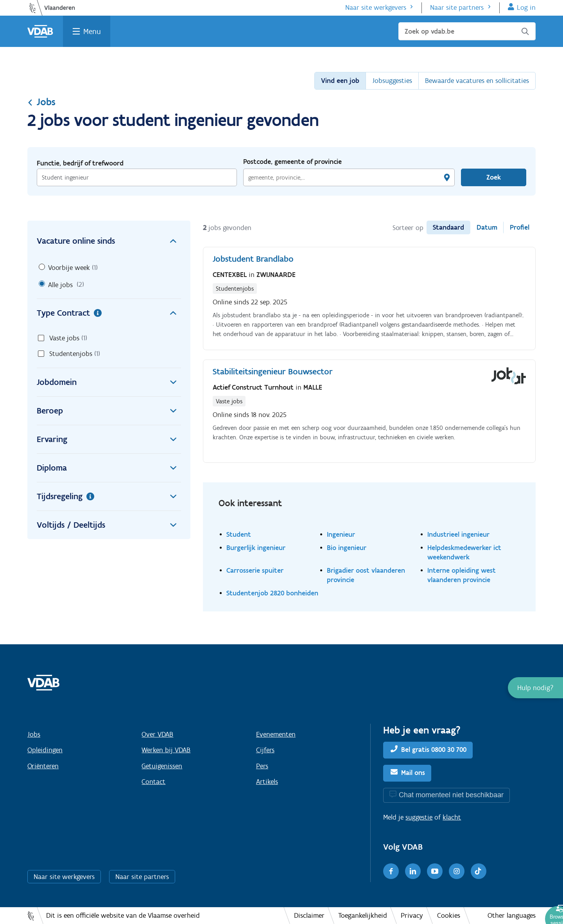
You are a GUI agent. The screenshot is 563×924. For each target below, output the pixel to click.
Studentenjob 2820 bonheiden (272, 593)
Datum (487, 227)
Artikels (267, 782)
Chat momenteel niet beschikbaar (451, 795)
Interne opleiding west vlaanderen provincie (462, 575)
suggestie (419, 817)
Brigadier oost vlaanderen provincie (366, 575)
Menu (92, 31)
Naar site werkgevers (376, 7)
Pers (262, 766)
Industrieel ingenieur (458, 534)
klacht (452, 817)
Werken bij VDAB (166, 750)
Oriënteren (43, 766)
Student (239, 534)
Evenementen (276, 734)
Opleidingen (45, 750)
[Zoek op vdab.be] (467, 31)
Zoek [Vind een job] (494, 177)
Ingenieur (341, 534)
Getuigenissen (162, 766)
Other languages (512, 915)
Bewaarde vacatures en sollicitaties (477, 81)
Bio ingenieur (347, 547)
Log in (526, 7)
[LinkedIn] (413, 871)
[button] (535, 688)
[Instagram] (457, 871)
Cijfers (265, 750)
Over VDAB (157, 734)
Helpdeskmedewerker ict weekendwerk (464, 552)
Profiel (520, 227)
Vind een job (340, 81)
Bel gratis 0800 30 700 (434, 750)
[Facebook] (391, 871)
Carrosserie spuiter (255, 570)
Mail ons (413, 773)
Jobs (41, 102)
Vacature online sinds (109, 241)
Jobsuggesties (392, 81)
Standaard (448, 227)
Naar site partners (457, 7)
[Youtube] (435, 871)
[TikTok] (479, 871)
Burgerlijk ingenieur (256, 547)
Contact (153, 782)
